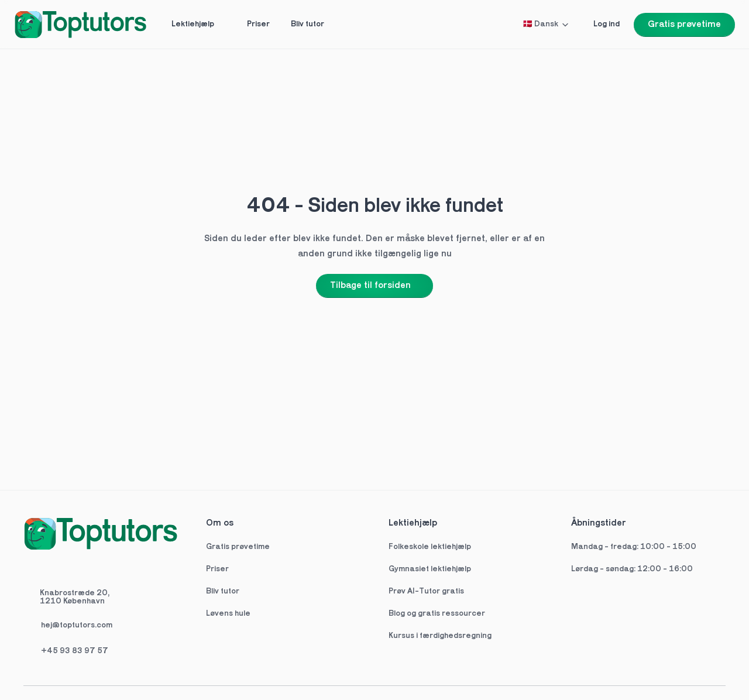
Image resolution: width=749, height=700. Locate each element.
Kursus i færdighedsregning (440, 636)
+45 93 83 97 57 (75, 651)
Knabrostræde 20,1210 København (75, 597)
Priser (217, 569)
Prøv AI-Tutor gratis (426, 591)
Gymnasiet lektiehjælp (431, 569)
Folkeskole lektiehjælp (431, 547)
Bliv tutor (223, 591)
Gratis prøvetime (238, 547)
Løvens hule (228, 614)
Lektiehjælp (413, 523)
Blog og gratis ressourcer (437, 614)
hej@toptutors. (69, 625)
